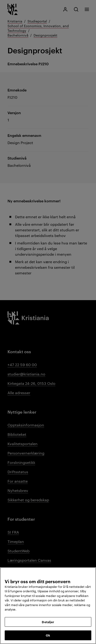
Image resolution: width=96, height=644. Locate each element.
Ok (48, 635)
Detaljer (48, 622)
